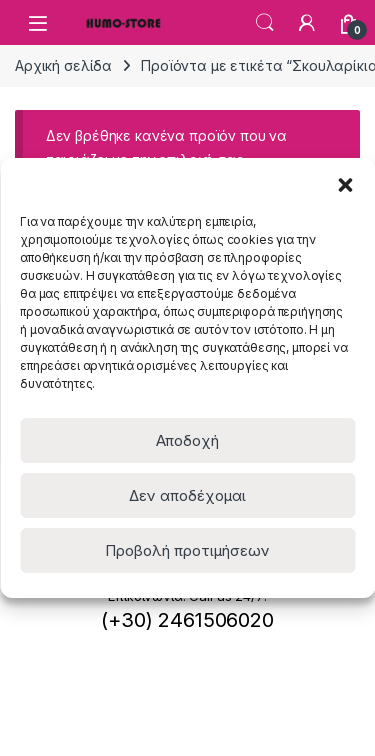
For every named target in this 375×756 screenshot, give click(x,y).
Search (265, 23)
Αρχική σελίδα (63, 65)
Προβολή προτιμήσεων (187, 550)
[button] (345, 183)
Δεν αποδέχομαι (187, 495)
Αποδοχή (187, 440)
